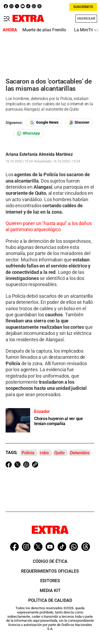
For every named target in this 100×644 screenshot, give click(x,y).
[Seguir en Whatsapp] (29, 133)
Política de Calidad (50, 600)
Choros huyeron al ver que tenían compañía (59, 421)
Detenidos (80, 453)
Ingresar (86, 18)
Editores (50, 581)
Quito (59, 453)
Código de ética (50, 561)
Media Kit (50, 591)
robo (44, 453)
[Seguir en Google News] (44, 122)
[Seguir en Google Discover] (79, 122)
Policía (28, 453)
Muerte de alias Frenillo (44, 30)
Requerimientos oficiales (50, 571)
